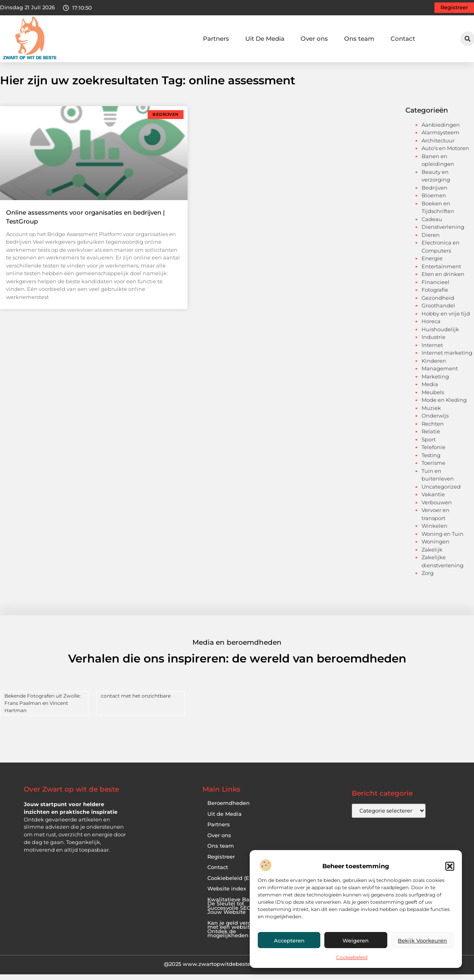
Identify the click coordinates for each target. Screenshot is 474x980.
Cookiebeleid (352, 957)
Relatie (431, 438)
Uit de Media (224, 820)
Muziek (431, 414)
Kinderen (434, 367)
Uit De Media (265, 39)
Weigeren (356, 940)
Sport (429, 446)
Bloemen (434, 202)
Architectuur (438, 147)
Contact (403, 39)
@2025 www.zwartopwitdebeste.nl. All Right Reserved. (237, 970)
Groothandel (438, 312)
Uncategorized (441, 493)
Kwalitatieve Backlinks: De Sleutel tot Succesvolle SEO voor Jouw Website (238, 912)
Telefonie (433, 453)
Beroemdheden (229, 810)
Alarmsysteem (441, 139)
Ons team (359, 39)
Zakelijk (432, 556)
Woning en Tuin (443, 540)
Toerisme (433, 469)
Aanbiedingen (441, 131)
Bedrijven (434, 194)
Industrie (433, 343)
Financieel (435, 288)
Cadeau (432, 226)
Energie (432, 265)
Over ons (314, 39)
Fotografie (435, 296)
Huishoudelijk (440, 336)
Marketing (435, 383)
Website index (227, 895)
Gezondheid (438, 304)
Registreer (221, 863)
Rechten (433, 430)
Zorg (428, 579)
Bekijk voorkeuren (422, 940)
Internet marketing (447, 359)
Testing (431, 462)
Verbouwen (437, 509)
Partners (216, 39)
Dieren (431, 241)
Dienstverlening (443, 233)
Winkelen (434, 532)
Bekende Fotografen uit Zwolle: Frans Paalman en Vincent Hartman (43, 709)
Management (440, 375)
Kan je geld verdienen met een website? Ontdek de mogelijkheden (237, 935)
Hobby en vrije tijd (446, 320)
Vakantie (433, 501)
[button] (450, 866)
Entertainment (441, 273)
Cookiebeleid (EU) (231, 884)
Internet (432, 351)
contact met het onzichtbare (136, 702)
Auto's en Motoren (445, 155)
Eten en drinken (443, 280)
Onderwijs (435, 422)
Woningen (435, 548)
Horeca (431, 328)
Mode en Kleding (444, 406)
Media (430, 391)
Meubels (433, 399)
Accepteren (289, 940)
